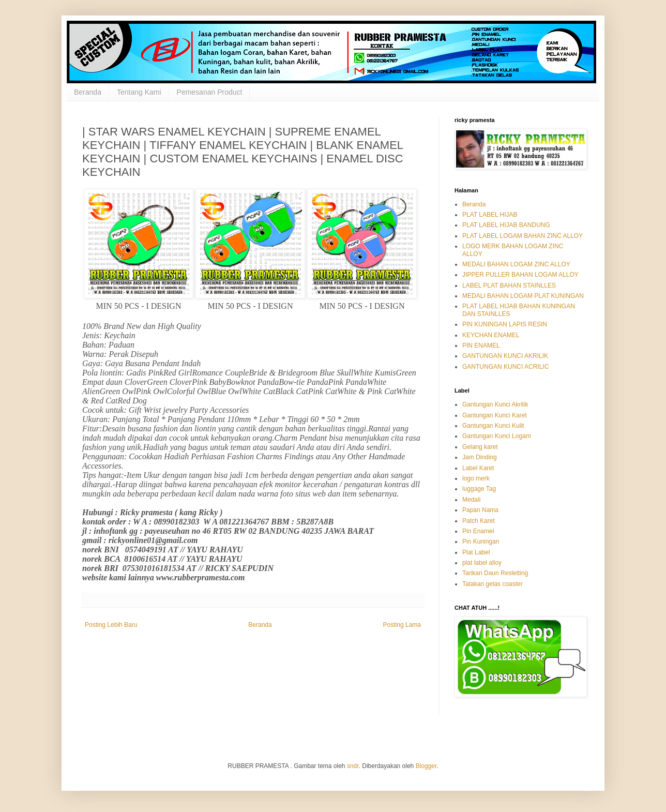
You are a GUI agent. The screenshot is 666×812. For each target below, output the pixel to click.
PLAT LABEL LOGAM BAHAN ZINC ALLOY (523, 236)
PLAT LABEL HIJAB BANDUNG (506, 225)
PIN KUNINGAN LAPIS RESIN (505, 324)
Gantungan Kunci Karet (495, 415)
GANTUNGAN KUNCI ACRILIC (505, 367)
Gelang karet (480, 447)
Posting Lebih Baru (111, 625)
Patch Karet (479, 521)
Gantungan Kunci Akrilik (495, 404)
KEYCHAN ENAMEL (491, 335)
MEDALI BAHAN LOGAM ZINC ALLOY (516, 264)
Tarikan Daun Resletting (495, 573)
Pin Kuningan (481, 542)
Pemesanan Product (210, 92)
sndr (353, 766)
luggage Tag (479, 489)
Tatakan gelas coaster (493, 584)
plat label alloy (482, 563)
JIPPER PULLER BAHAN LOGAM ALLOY (520, 275)
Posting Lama (402, 625)
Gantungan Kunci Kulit (493, 426)
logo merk (476, 478)
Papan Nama (480, 510)
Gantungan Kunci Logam (497, 436)
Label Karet (478, 468)
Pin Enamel (478, 531)
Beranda (88, 92)
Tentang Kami (139, 92)
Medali (471, 500)
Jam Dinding (480, 457)
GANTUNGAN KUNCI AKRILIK (505, 356)
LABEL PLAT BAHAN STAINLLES (509, 285)
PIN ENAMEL (481, 345)
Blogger (426, 766)
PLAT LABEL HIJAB (490, 215)
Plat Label (476, 552)
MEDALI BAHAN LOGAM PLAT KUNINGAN (523, 296)
